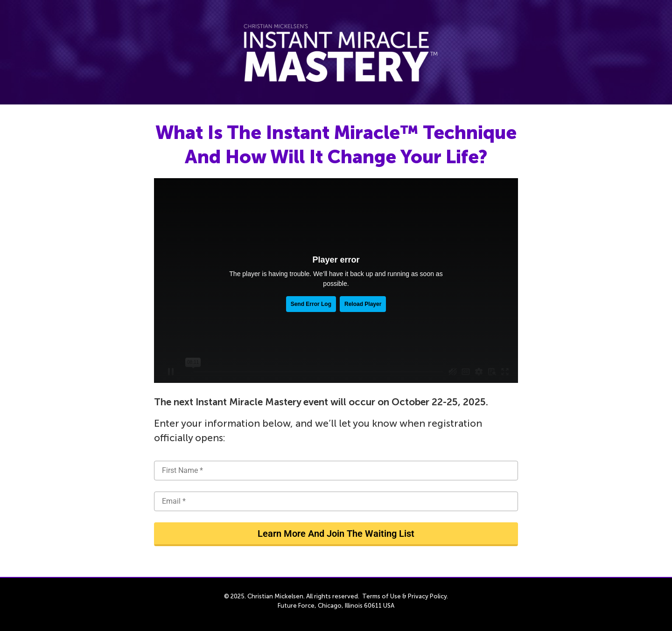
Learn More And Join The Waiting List (336, 534)
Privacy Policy (427, 596)
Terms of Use (381, 596)
